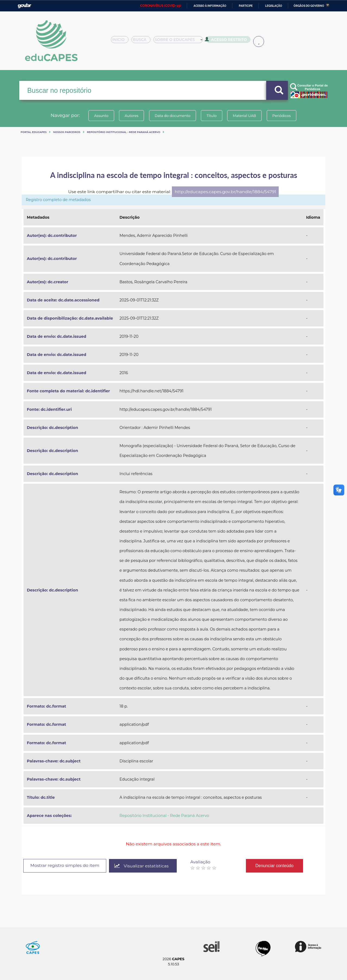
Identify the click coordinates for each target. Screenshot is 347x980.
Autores (131, 116)
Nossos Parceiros (67, 132)
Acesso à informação (210, 6)
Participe (246, 6)
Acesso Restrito (228, 41)
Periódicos (282, 116)
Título (212, 116)
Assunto (101, 116)
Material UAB (244, 116)
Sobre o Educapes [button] (181, 41)
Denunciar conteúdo (275, 866)
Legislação (274, 6)
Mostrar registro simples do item (65, 865)
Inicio (121, 41)
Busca (143, 41)
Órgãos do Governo (309, 6)
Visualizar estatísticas (142, 866)
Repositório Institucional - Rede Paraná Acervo (124, 132)
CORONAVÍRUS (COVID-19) (161, 6)
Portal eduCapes (34, 132)
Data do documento (172, 116)
